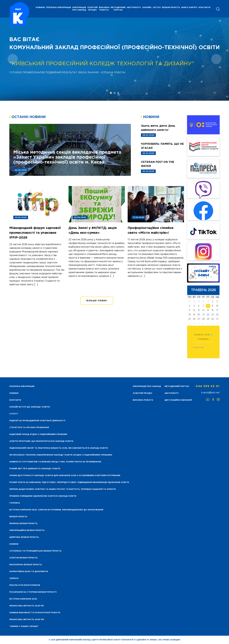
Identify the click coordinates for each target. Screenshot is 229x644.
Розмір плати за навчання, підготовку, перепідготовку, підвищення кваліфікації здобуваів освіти (69, 482)
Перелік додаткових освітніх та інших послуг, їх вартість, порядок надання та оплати (63, 489)
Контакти (204, 8)
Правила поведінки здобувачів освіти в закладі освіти (43, 496)
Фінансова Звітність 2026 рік (27, 620)
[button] (111, 93)
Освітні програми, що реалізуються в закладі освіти (41, 441)
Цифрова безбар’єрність (24, 537)
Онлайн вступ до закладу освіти (30, 407)
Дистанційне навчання (178, 400)
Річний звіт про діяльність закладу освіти (35, 469)
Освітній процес (92, 9)
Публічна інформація (58, 8)
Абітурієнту (134, 8)
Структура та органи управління (29, 428)
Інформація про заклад (79, 9)
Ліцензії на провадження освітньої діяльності (37, 421)
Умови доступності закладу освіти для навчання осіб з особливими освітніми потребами (65, 476)
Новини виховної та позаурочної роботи (35, 613)
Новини (14, 544)
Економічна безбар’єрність (26, 565)
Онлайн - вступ (151, 8)
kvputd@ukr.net (210, 393)
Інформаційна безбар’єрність (27, 530)
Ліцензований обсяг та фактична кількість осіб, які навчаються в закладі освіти (59, 448)
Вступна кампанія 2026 (23, 599)
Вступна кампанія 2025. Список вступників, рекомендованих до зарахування (56, 510)
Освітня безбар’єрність (23, 558)
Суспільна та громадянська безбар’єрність (35, 551)
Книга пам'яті (189, 8)
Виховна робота (104, 9)
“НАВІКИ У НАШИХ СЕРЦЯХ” (24, 626)
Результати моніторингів (25, 585)
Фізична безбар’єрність (23, 524)
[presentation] (13, 59)
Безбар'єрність (171, 8)
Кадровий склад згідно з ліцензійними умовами (38, 434)
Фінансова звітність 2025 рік (27, 606)
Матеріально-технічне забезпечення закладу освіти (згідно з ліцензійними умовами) (61, 455)
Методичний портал (118, 9)
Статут (14, 414)
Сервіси (14, 578)
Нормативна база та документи (29, 572)
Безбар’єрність (18, 517)
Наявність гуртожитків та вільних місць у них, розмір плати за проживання (55, 462)
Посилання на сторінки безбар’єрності (33, 592)
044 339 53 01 (208, 386)
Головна (15, 503)
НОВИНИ (40, 8)
